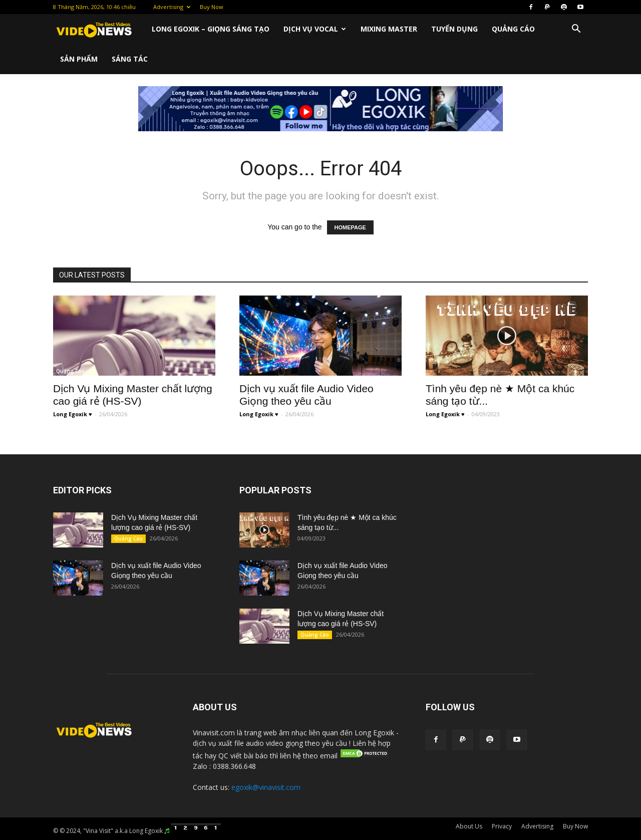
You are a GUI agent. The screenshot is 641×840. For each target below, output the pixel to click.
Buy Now (212, 7)
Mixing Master (389, 29)
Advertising (172, 7)
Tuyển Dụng (454, 29)
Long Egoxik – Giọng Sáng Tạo (211, 29)
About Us (469, 826)
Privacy (502, 826)
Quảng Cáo (513, 29)
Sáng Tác (130, 59)
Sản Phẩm (79, 59)
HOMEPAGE (350, 227)
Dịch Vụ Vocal (315, 29)
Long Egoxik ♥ (73, 414)
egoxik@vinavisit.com (266, 787)
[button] (576, 30)
